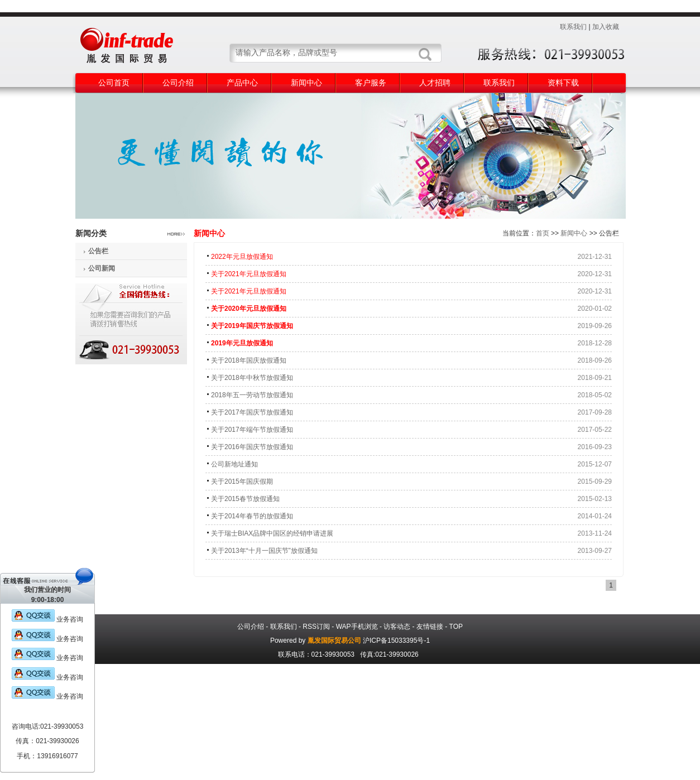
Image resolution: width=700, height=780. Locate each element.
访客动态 (397, 627)
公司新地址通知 (234, 464)
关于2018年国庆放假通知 (249, 360)
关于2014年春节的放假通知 (252, 516)
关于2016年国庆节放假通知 (252, 447)
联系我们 (573, 27)
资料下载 (563, 83)
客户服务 (371, 83)
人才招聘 (435, 83)
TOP (456, 627)
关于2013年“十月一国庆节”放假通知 (264, 551)
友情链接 (430, 627)
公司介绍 (178, 83)
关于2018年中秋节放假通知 (252, 378)
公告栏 (98, 251)
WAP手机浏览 (357, 627)
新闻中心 (306, 83)
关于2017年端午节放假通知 (252, 430)
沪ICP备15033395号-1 (396, 641)
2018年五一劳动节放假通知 (252, 395)
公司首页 (114, 83)
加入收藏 (606, 27)
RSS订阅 (316, 627)
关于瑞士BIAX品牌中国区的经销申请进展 (272, 533)
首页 (543, 233)
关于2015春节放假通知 (245, 499)
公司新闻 (102, 268)
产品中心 (242, 83)
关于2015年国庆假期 (242, 482)
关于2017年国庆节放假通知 (252, 412)
